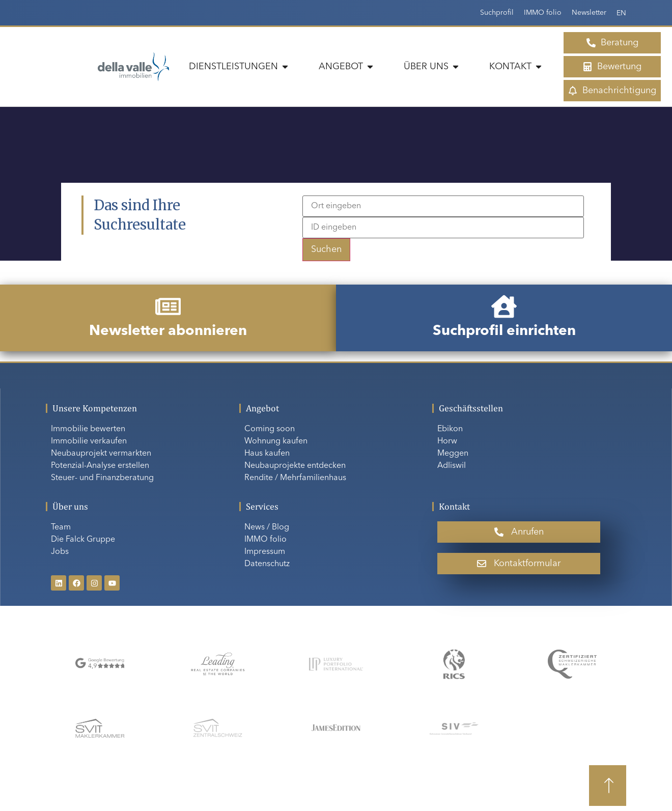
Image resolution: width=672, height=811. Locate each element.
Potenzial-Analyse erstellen (100, 466)
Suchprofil (497, 13)
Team (61, 527)
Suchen (326, 249)
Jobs (60, 552)
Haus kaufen (267, 454)
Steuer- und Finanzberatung (102, 478)
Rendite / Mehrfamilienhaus (295, 478)
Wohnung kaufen (276, 441)
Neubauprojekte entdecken (295, 466)
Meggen (453, 454)
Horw (447, 441)
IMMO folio (543, 13)
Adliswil (452, 466)
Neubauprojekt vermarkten (101, 454)
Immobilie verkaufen (89, 441)
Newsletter (589, 13)
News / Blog (267, 527)
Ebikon (450, 429)
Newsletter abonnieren (168, 331)
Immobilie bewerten (88, 429)
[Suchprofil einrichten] (504, 306)
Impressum (265, 552)
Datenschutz (267, 564)
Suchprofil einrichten (504, 331)
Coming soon (270, 429)
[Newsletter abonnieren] (168, 306)
